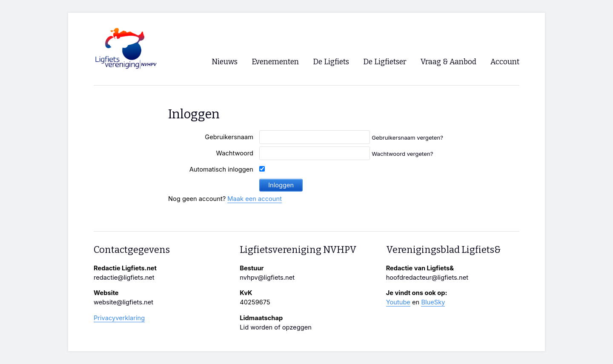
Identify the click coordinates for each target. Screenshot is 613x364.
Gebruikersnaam (229, 137)
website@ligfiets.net (123, 302)
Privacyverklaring (119, 318)
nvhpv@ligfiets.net (267, 278)
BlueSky (433, 302)
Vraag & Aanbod (448, 62)
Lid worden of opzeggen (276, 327)
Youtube (398, 302)
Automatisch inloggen (221, 169)
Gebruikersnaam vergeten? (407, 138)
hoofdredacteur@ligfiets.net (427, 278)
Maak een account (255, 199)
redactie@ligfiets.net (124, 278)
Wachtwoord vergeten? (402, 154)
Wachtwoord (235, 153)
